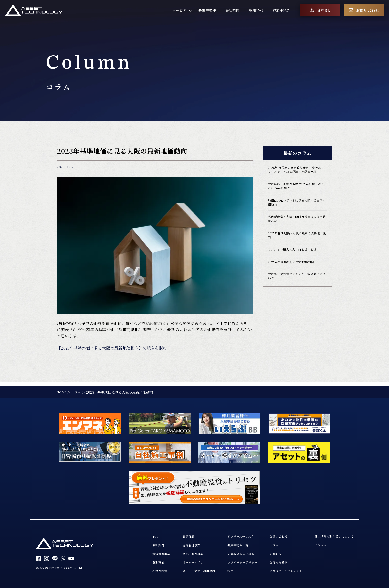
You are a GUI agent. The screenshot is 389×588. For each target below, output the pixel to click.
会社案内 (232, 12)
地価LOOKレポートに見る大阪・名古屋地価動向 (296, 212)
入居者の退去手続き (226, 552)
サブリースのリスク (226, 533)
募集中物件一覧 (223, 542)
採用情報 (256, 12)
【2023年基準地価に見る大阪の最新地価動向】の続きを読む (112, 348)
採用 (214, 571)
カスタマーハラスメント (277, 571)
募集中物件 (207, 12)
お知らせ (265, 552)
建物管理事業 (171, 542)
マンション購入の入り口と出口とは (296, 264)
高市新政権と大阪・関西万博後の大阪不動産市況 (296, 230)
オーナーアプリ (172, 561)
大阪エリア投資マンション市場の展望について (296, 292)
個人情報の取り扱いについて (331, 533)
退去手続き (281, 12)
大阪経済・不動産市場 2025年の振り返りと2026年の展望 (297, 194)
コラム (263, 542)
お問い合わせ (268, 533)
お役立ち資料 (268, 561)
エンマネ (315, 542)
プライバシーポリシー (228, 561)
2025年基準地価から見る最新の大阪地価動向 (297, 248)
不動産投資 (136, 571)
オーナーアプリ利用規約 (179, 571)
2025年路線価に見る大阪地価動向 (295, 277)
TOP (131, 533)
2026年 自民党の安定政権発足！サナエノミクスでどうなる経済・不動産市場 (297, 173)
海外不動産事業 (173, 552)
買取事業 (134, 561)
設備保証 (167, 533)
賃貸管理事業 (138, 552)
